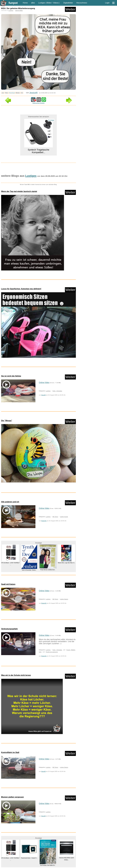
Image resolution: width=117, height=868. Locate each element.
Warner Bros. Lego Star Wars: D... (66, 563)
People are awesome (52, 652)
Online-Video (44, 383)
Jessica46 (33, 93)
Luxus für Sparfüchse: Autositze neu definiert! (21, 289)
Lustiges (42, 3)
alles (33, 3)
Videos (56, 3)
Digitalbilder (68, 3)
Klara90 (43, 395)
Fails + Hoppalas (57, 391)
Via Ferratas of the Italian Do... (48, 865)
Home (25, 3)
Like (3, 93)
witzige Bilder (19, 10)
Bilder (49, 3)
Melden (18, 93)
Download (12, 93)
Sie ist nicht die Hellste (11, 376)
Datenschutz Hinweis (39, 103)
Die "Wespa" (7, 421)
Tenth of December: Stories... (29, 570)
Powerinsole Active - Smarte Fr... (29, 858)
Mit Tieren (55, 517)
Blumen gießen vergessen (12, 797)
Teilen (7, 93)
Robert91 (44, 521)
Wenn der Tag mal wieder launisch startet (19, 191)
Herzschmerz (82, 3)
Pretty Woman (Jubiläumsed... (48, 570)
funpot (13, 3)
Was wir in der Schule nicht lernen (16, 675)
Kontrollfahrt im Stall (10, 752)
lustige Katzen (64, 599)
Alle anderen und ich (10, 502)
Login (107, 3)
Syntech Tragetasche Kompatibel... (39, 151)
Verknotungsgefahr (9, 629)
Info (22, 93)
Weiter (70, 9)
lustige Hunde (64, 517)
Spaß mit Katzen (8, 584)
